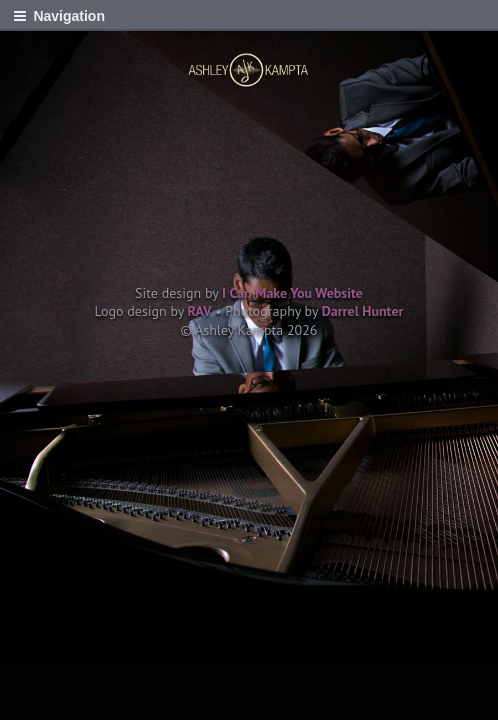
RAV (200, 311)
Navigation (69, 16)
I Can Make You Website (292, 293)
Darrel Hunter (363, 311)
